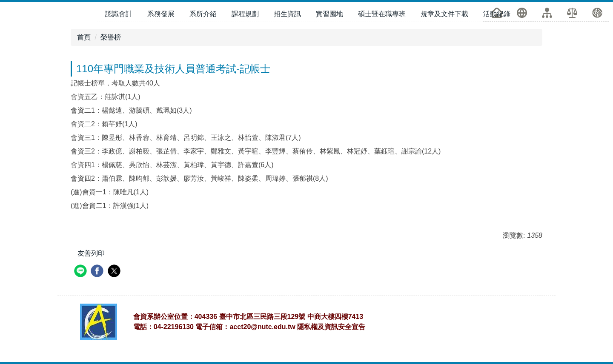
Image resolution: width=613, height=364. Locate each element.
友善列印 (91, 253)
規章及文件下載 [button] (444, 14)
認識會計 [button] (119, 14)
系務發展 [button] (161, 14)
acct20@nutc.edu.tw (262, 327)
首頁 (84, 37)
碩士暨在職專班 (382, 14)
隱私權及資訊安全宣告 (331, 327)
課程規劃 (245, 14)
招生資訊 (287, 14)
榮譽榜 (111, 37)
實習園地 (329, 14)
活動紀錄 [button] (497, 14)
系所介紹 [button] (203, 14)
